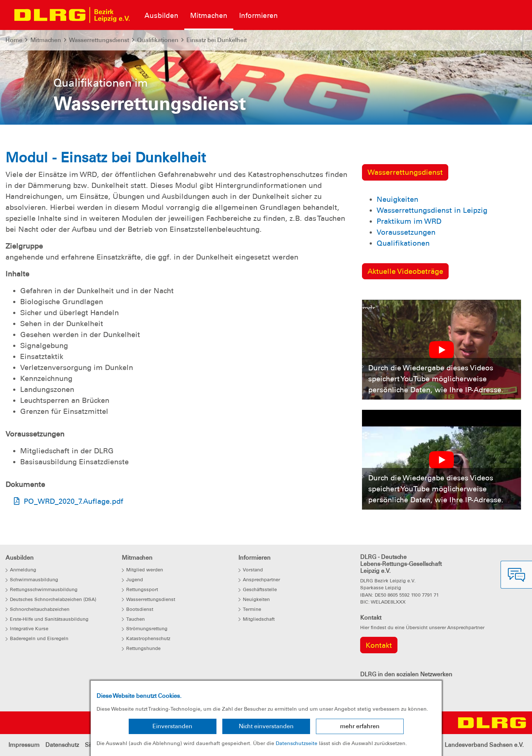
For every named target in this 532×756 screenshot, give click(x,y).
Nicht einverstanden (266, 726)
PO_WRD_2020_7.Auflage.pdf (73, 501)
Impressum (24, 745)
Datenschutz (62, 745)
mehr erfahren (360, 726)
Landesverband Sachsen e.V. (484, 745)
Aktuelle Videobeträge (405, 271)
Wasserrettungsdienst (99, 40)
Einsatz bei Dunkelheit (217, 40)
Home (14, 40)
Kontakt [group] (379, 645)
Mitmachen (46, 40)
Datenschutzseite (297, 743)
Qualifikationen (158, 40)
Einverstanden (172, 726)
